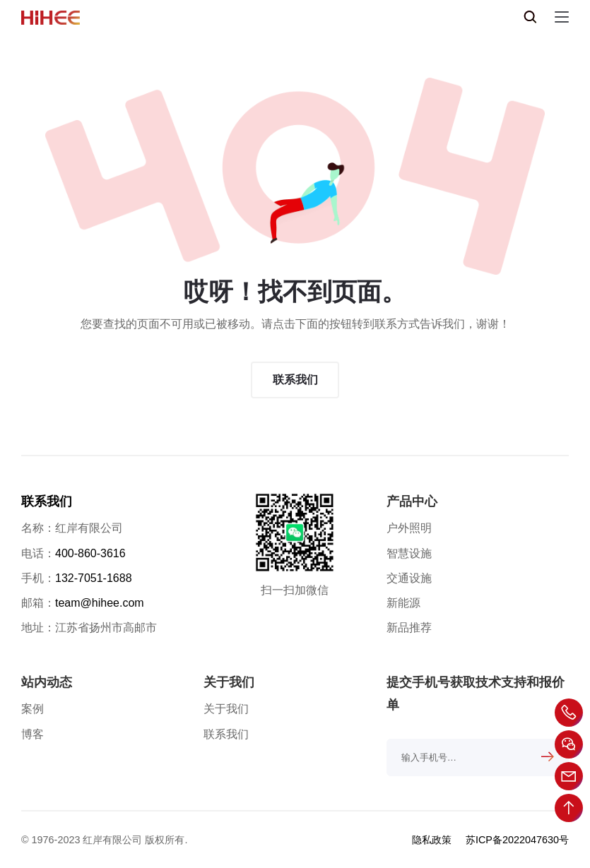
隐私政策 (432, 840)
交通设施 (409, 578)
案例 (33, 709)
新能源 (403, 603)
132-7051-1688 (94, 578)
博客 (33, 734)
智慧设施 (409, 553)
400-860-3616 (90, 553)
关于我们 (226, 709)
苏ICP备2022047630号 (517, 840)
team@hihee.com (100, 603)
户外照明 (409, 528)
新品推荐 (409, 628)
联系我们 (295, 380)
